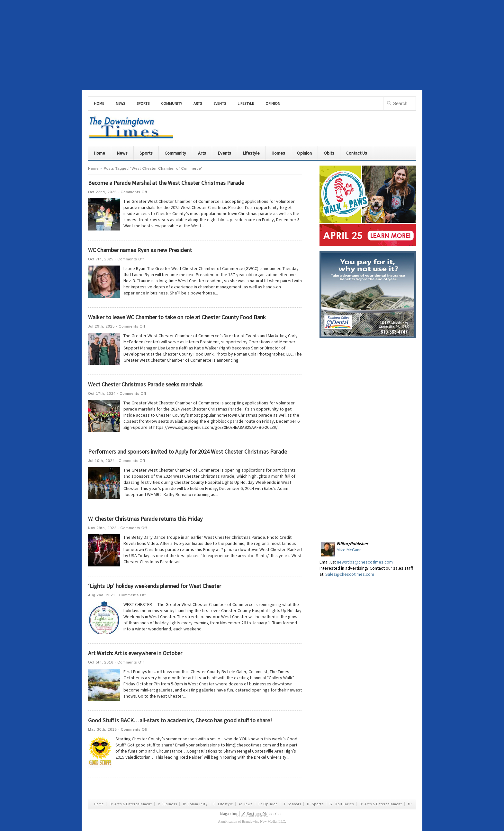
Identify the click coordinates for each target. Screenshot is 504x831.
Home (99, 103)
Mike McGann (349, 550)
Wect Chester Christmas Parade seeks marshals (145, 384)
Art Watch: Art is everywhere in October (135, 653)
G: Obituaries (342, 804)
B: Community (195, 804)
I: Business (167, 804)
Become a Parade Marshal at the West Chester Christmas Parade (166, 183)
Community (171, 103)
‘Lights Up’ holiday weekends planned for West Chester (155, 586)
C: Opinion (268, 804)
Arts (198, 103)
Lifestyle (246, 103)
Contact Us (357, 153)
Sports (143, 103)
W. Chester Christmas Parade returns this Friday (145, 519)
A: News (246, 804)
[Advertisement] (252, 45)
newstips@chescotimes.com (365, 562)
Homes (278, 153)
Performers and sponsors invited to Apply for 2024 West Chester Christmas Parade (188, 452)
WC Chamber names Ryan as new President (140, 250)
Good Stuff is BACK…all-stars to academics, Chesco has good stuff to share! (180, 720)
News (120, 103)
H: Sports (315, 804)
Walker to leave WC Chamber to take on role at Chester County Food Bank (177, 317)
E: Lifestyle (223, 804)
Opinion (273, 103)
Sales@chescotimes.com (350, 574)
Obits (329, 153)
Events (220, 103)
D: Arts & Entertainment (131, 804)
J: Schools (292, 804)
